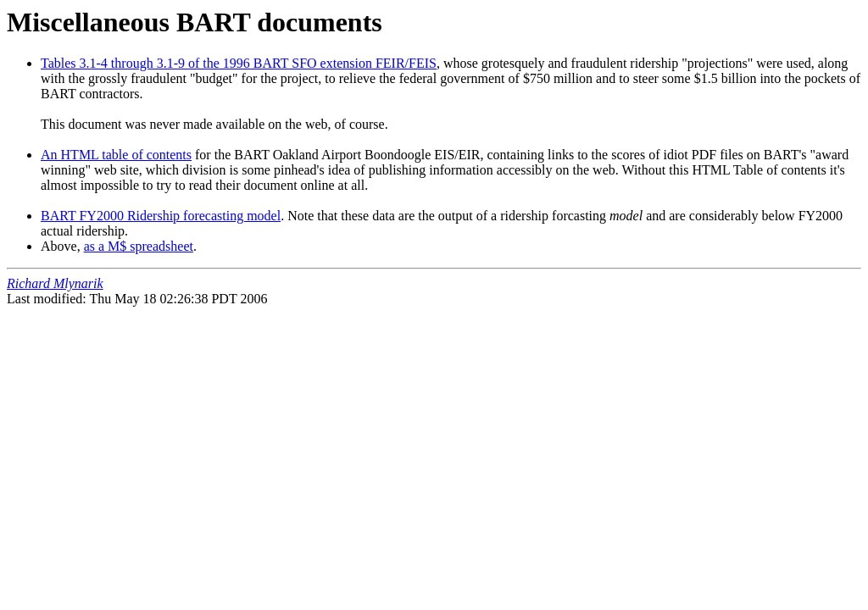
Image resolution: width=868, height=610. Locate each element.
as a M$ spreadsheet (139, 246)
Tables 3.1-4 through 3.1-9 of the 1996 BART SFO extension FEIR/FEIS (239, 63)
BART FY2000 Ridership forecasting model (161, 216)
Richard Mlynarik (55, 283)
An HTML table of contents (116, 155)
